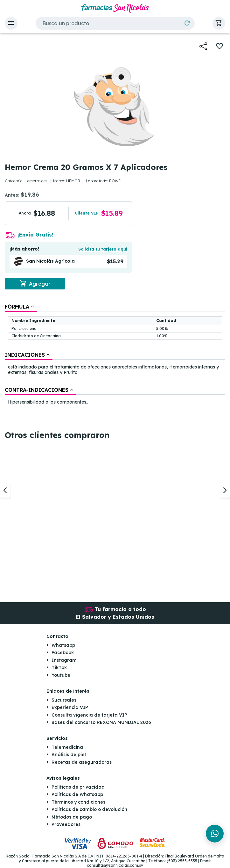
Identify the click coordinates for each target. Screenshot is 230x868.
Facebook (63, 653)
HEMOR (73, 181)
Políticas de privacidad (78, 787)
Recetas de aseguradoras (82, 762)
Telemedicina (67, 747)
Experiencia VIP (70, 707)
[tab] (21, 307)
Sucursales (64, 700)
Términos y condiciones (78, 802)
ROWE (115, 181)
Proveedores (66, 824)
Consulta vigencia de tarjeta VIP (89, 715)
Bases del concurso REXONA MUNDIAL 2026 (101, 722)
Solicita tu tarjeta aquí (103, 249)
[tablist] (115, 355)
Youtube (61, 675)
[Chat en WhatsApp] (215, 834)
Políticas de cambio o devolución (89, 809)
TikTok (59, 667)
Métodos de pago (72, 817)
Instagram (64, 660)
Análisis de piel (69, 755)
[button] (11, 23)
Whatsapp (63, 645)
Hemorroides (36, 181)
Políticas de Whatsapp (77, 795)
